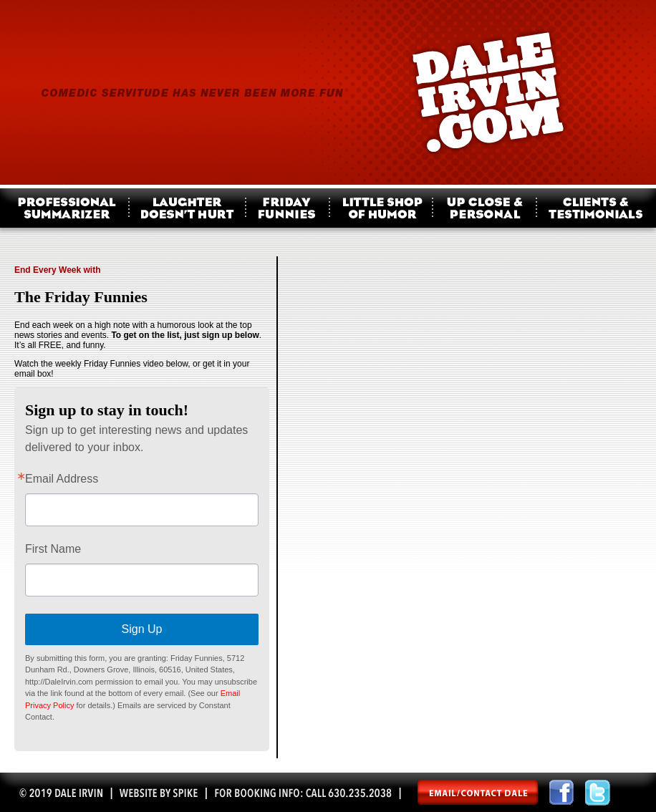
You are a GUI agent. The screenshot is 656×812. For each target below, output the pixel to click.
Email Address (62, 479)
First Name (53, 549)
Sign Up (142, 629)
